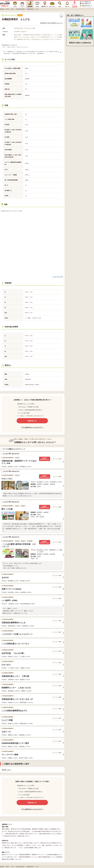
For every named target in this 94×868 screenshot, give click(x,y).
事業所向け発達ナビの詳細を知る (80, 43)
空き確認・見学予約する (45, 459)
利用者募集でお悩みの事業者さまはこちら (51, 23)
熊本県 (7, 770)
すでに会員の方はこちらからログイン (32, 427)
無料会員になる (32, 421)
